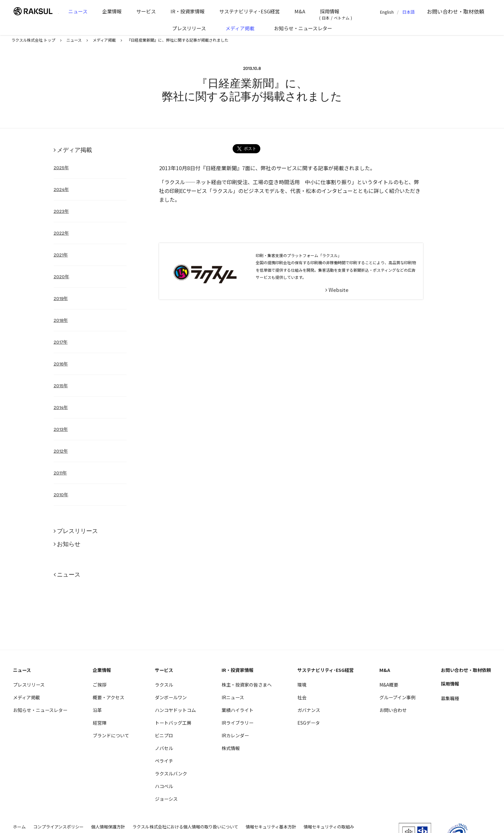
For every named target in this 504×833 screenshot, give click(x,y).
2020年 (61, 277)
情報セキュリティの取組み (329, 827)
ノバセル (164, 748)
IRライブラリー (238, 723)
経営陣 (100, 723)
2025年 (61, 168)
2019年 (61, 298)
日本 (326, 18)
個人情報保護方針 (108, 827)
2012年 (61, 451)
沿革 (97, 710)
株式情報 (231, 748)
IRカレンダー (235, 735)
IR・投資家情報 (188, 11)
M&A (300, 11)
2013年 (61, 429)
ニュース (78, 11)
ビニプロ (164, 735)
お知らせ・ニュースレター (303, 28)
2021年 (61, 255)
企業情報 (112, 11)
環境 (302, 685)
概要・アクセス (109, 697)
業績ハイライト (238, 710)
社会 (302, 697)
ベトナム (342, 18)
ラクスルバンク (171, 773)
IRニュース (233, 697)
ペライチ (164, 761)
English (387, 12)
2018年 (61, 320)
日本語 (409, 12)
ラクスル (164, 685)
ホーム (19, 827)
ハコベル (164, 786)
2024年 (61, 189)
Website (339, 290)
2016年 (61, 364)
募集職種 (450, 698)
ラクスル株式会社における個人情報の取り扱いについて (185, 827)
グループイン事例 (397, 697)
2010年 (61, 495)
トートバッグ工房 (173, 723)
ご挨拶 (100, 685)
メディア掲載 (240, 28)
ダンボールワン (171, 697)
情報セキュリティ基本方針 (271, 827)
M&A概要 (389, 685)
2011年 (60, 473)
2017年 (61, 342)
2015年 (61, 386)
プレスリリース (189, 28)
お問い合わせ (456, 11)
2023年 (61, 211)
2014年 (61, 407)
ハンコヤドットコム (175, 710)
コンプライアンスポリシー (58, 827)
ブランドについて (111, 735)
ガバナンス (309, 710)
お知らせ (69, 544)
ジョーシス (166, 799)
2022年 (61, 233)
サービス (146, 11)
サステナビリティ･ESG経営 (250, 11)
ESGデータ (309, 723)
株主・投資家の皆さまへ (247, 685)
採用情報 (330, 11)
